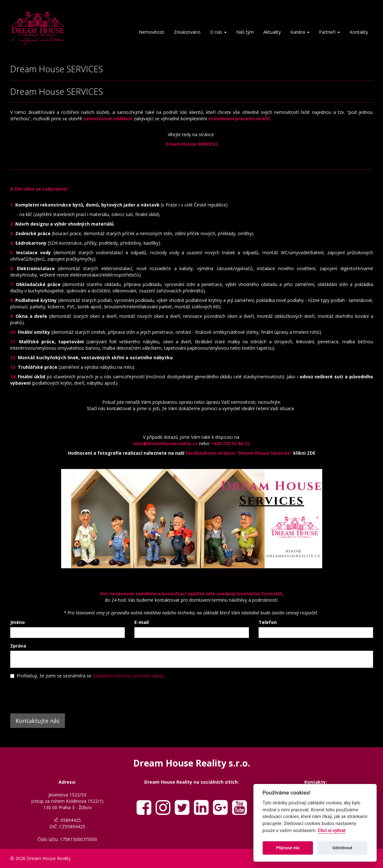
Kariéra (300, 32)
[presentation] (59, 695)
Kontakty (359, 32)
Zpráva (18, 646)
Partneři (330, 32)
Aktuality (272, 32)
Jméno (18, 622)
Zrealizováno (187, 32)
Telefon (268, 622)
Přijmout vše (288, 848)
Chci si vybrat (332, 831)
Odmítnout (342, 848)
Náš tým (245, 32)
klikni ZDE (304, 453)
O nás (218, 32)
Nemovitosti (152, 32)
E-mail (142, 622)
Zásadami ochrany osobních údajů (128, 676)
